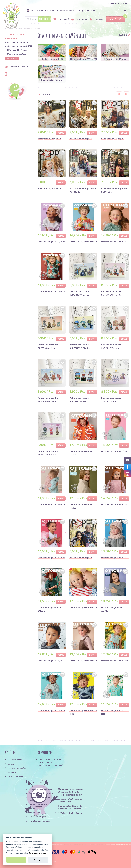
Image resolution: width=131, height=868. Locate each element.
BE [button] (125, 11)
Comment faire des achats (41, 793)
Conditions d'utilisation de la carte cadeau (70, 800)
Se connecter (79, 19)
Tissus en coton (15, 760)
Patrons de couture (17, 54)
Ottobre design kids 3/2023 (51, 291)
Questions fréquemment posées (40, 799)
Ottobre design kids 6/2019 (51, 661)
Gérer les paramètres (37, 853)
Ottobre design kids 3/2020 (83, 608)
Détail (61, 133)
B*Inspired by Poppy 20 (49, 189)
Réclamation (34, 813)
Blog (81, 11)
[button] (75, 94)
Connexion (91, 11)
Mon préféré (61, 19)
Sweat (11, 764)
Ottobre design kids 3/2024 (51, 242)
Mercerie (12, 772)
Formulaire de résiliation (40, 821)
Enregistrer (97, 19)
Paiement (33, 809)
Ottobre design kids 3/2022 (51, 558)
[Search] (38, 19)
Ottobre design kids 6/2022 (51, 504)
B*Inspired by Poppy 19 (81, 558)
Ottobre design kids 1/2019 (51, 711)
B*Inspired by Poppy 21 (113, 139)
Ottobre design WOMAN (20, 46)
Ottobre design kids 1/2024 (83, 242)
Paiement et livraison (66, 11)
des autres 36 (12, 58)
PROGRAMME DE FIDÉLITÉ (40, 11)
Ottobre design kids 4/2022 (115, 504)
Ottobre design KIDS (18, 42)
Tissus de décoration (17, 768)
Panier (115, 19)
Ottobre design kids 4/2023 (115, 242)
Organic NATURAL (16, 776)
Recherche (45, 19)
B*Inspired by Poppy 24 (49, 139)
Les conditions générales (40, 789)
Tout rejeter (38, 860)
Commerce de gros (37, 817)
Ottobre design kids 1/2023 (115, 451)
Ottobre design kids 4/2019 (83, 661)
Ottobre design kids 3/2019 (115, 661)
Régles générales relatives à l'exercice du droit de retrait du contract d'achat (71, 792)
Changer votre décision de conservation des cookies (70, 807)
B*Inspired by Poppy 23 (81, 139)
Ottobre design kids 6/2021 (115, 558)
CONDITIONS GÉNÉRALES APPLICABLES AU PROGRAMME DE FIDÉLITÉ (51, 763)
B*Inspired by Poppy (17, 50)
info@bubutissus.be (117, 3)
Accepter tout (16, 860)
